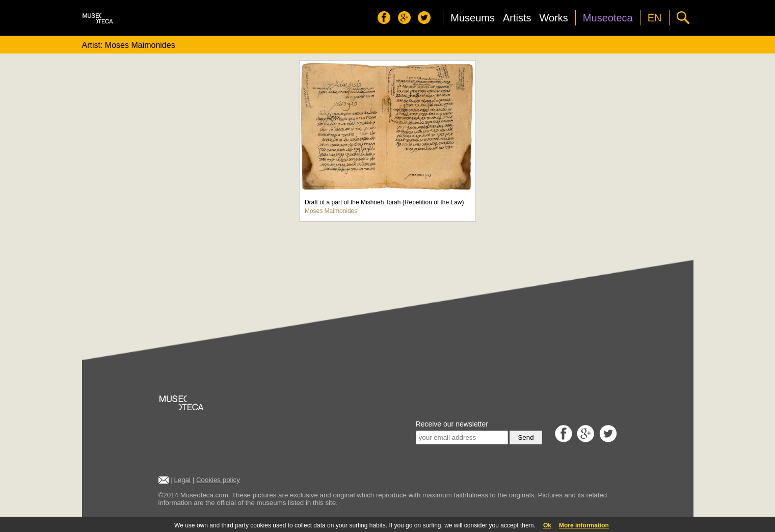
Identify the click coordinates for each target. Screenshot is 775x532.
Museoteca (608, 18)
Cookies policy (218, 480)
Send (526, 437)
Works (554, 18)
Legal (182, 480)
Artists (517, 18)
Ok (547, 525)
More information (584, 525)
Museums (473, 18)
